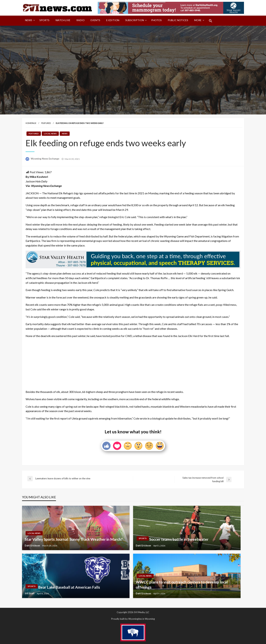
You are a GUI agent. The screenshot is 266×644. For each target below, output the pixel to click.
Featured (46, 123)
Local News (50, 134)
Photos (156, 20)
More (198, 20)
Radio (80, 20)
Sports (44, 20)
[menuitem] (29, 21)
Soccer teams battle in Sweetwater (179, 539)
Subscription (135, 20)
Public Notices (178, 20)
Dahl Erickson (33, 546)
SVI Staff (30, 593)
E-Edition (113, 20)
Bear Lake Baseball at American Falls (69, 587)
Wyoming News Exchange (45, 159)
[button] (211, 21)
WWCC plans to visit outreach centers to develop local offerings (182, 585)
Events (95, 20)
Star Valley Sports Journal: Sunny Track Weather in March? (74, 539)
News (29, 20)
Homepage (31, 123)
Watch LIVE (63, 20)
